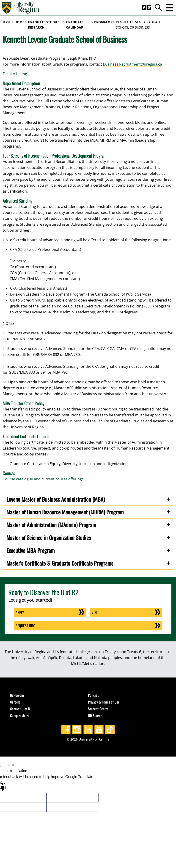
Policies (93, 695)
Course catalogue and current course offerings (43, 479)
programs (103, 22)
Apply (20, 612)
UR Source (95, 716)
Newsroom (17, 695)
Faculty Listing (15, 74)
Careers (15, 702)
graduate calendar (75, 25)
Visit (95, 612)
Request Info (25, 626)
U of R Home (14, 22)
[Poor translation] (3, 785)
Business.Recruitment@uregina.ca (132, 64)
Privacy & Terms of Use (104, 702)
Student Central (99, 709)
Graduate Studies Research (44, 25)
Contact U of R (20, 709)
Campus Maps (19, 716)
